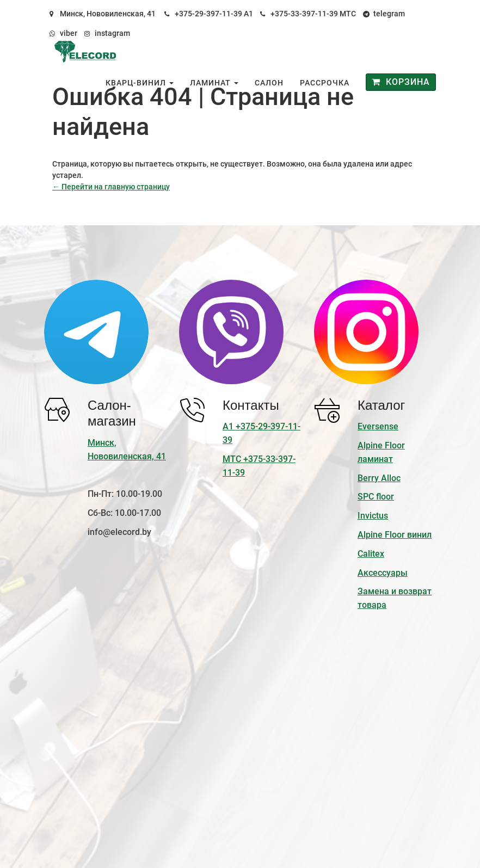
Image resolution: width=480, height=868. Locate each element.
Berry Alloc (379, 478)
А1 (248, 14)
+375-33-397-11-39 (304, 14)
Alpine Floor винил (395, 535)
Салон (269, 83)
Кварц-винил (140, 83)
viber (69, 33)
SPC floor (376, 497)
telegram (389, 14)
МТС (348, 14)
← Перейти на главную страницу (111, 187)
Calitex (371, 554)
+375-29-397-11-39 (208, 14)
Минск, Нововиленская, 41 (108, 14)
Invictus (373, 516)
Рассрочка (325, 83)
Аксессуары (383, 573)
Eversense (378, 426)
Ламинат (214, 83)
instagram (112, 33)
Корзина (401, 82)
